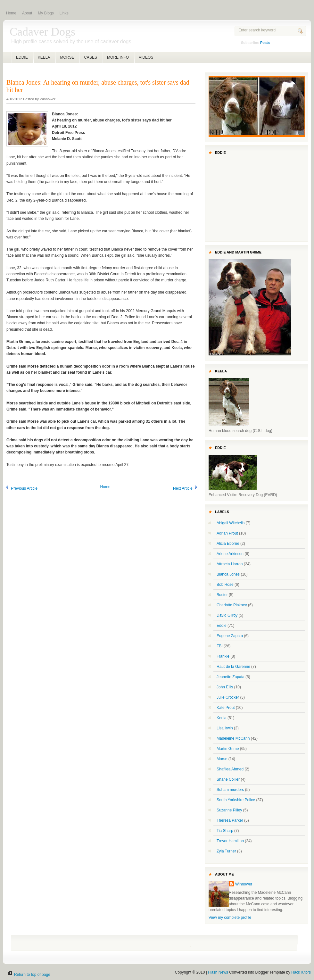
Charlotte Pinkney (232, 605)
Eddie (222, 626)
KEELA (44, 57)
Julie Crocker (228, 697)
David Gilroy (227, 615)
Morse (222, 759)
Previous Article (21, 488)
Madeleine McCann (233, 738)
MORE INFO (118, 57)
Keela (222, 718)
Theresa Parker (230, 820)
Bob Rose (225, 585)
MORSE (67, 57)
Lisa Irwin (225, 728)
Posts (265, 43)
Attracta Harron (230, 564)
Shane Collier (228, 779)
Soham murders (230, 790)
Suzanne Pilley (229, 810)
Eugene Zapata (230, 636)
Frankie (223, 656)
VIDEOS (146, 57)
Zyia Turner (226, 851)
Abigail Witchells (231, 523)
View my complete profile (230, 918)
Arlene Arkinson (230, 554)
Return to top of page (32, 975)
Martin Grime (228, 749)
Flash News (218, 972)
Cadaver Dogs (42, 32)
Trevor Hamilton (230, 841)
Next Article (186, 488)
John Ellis (225, 687)
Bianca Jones (228, 574)
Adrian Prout (227, 533)
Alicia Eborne (228, 544)
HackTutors (301, 972)
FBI (220, 646)
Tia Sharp (225, 831)
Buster (222, 595)
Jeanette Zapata (231, 677)
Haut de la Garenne (233, 667)
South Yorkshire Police (236, 800)
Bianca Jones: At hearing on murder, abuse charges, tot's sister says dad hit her (98, 86)
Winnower (244, 884)
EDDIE (22, 57)
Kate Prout (226, 708)
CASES (91, 57)
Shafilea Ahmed (230, 769)
